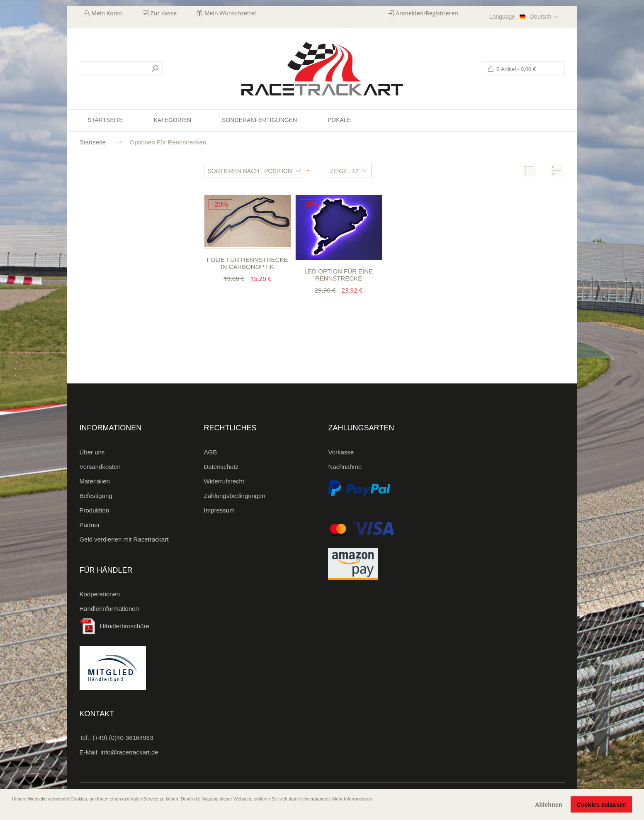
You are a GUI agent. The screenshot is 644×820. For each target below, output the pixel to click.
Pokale (339, 120)
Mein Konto (107, 13)
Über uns (92, 452)
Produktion (95, 510)
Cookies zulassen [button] (601, 805)
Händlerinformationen (109, 609)
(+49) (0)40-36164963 (123, 738)
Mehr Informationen (352, 799)
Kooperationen (100, 594)
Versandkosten (100, 467)
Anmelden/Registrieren (427, 13)
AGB (211, 452)
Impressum (219, 510)
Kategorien (172, 120)
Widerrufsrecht (224, 481)
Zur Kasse (164, 13)
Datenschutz (221, 467)
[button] (13, 810)
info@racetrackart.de (129, 752)
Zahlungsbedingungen (235, 496)
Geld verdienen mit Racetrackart (124, 539)
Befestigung (96, 496)
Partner (90, 525)
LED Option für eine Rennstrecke (339, 275)
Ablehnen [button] (549, 805)
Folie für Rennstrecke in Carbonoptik (248, 263)
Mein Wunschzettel (230, 13)
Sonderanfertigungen (259, 120)
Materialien (95, 481)
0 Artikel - (516, 69)
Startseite (93, 142)
